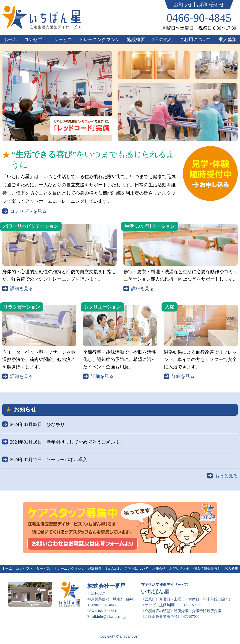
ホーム (10, 39)
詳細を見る (21, 288)
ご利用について (196, 39)
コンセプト (35, 39)
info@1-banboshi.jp (112, 617)
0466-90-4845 (199, 18)
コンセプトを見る (28, 211)
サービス (63, 39)
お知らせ (183, 5)
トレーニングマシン (99, 39)
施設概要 (136, 39)
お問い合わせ (210, 5)
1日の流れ (162, 39)
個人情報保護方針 (207, 569)
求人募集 (227, 39)
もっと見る (226, 476)
